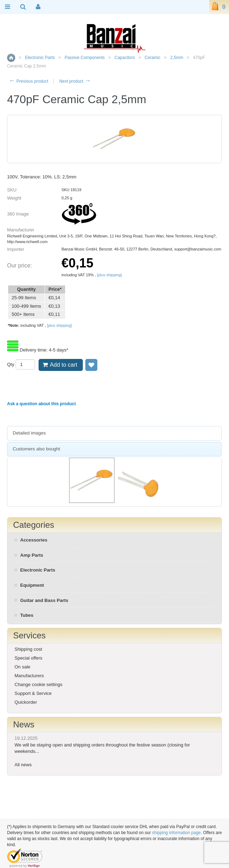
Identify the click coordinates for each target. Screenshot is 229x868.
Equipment (32, 585)
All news (23, 765)
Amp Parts (32, 555)
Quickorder (26, 702)
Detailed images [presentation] (29, 433)
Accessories (34, 540)
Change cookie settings (38, 684)
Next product (75, 81)
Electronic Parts (40, 58)
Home (11, 58)
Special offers (28, 658)
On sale (22, 667)
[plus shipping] (109, 275)
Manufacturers (29, 676)
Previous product (28, 81)
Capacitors (125, 58)
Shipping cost (28, 649)
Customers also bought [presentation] (36, 449)
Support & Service (33, 693)
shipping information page (176, 833)
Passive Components (84, 58)
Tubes (27, 615)
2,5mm (177, 58)
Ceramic (153, 58)
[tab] (114, 433)
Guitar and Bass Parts (44, 600)
